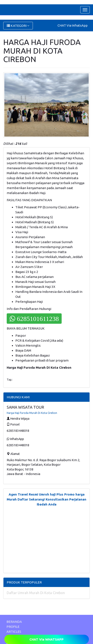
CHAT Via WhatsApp (73, 25)
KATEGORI (18, 26)
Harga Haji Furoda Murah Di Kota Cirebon (32, 413)
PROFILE (13, 627)
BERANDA (14, 622)
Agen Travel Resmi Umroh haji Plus (36, 494)
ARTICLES (14, 632)
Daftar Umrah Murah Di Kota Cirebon (36, 593)
